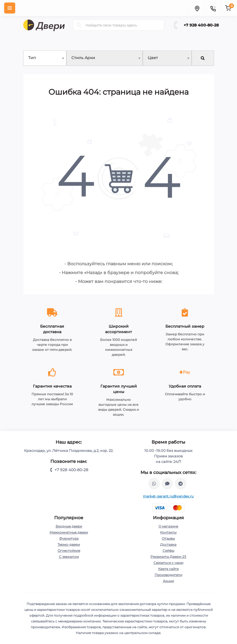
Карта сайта (168, 569)
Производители (168, 575)
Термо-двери (69, 544)
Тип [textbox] (32, 58)
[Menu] (10, 8)
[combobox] (45, 58)
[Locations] (197, 8)
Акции (168, 581)
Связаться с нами (168, 563)
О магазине (168, 526)
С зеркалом (69, 557)
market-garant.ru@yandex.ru (168, 496)
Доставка (168, 544)
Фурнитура (69, 538)
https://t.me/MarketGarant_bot (181, 484)
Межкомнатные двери (69, 532)
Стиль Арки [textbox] (83, 58)
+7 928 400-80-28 (201, 25)
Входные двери (69, 526)
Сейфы (168, 551)
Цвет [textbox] (153, 58)
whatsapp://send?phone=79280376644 (154, 484)
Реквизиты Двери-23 (168, 557)
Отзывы (168, 538)
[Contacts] (213, 8)
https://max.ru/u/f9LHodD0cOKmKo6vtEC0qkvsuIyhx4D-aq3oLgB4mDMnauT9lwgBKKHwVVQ (167, 484)
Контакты (168, 532)
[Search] (79, 25)
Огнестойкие (69, 551)
